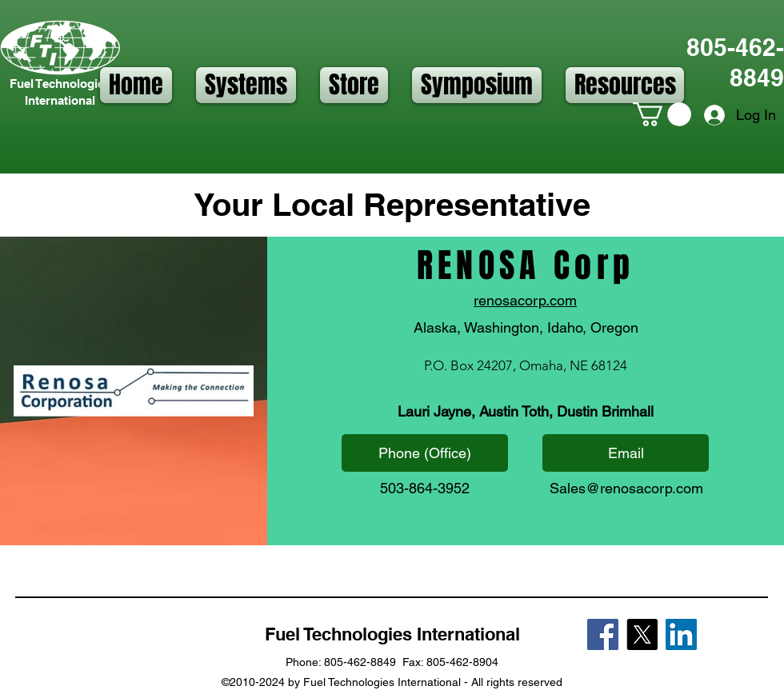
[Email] (626, 453)
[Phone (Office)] (425, 453)
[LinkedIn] (681, 634)
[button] (246, 85)
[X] (642, 634)
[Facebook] (603, 634)
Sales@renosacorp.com (626, 488)
